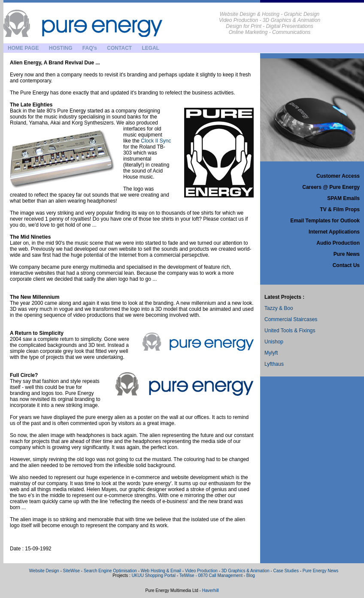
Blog (251, 575)
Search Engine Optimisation (111, 571)
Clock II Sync (156, 141)
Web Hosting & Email (161, 571)
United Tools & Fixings (290, 331)
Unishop (274, 342)
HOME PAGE (23, 48)
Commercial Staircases (291, 319)
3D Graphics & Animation (246, 571)
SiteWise (71, 571)
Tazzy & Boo (279, 308)
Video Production (201, 571)
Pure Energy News (320, 571)
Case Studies (286, 571)
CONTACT (119, 48)
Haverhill (211, 590)
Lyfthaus (274, 364)
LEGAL (150, 48)
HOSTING (61, 48)
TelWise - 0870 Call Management (211, 575)
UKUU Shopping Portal (154, 575)
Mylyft (271, 353)
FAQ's (90, 48)
